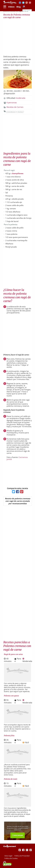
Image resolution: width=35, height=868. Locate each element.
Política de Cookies (11, 858)
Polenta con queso (11, 696)
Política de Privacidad (22, 856)
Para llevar (20, 112)
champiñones (17, 173)
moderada (20, 98)
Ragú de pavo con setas (13, 654)
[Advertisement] (17, 36)
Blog (19, 7)
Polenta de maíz (11, 779)
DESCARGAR (18, 835)
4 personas (12, 103)
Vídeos (11, 7)
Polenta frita (9, 736)
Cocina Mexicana (11, 112)
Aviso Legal (9, 856)
